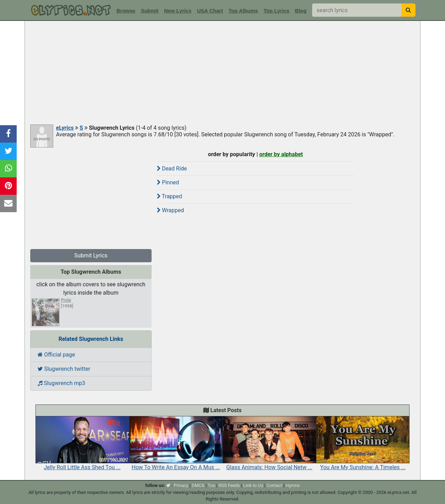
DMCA (198, 485)
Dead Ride (172, 169)
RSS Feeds (229, 485)
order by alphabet (281, 154)
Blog (301, 11)
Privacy (181, 485)
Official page (56, 355)
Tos (212, 485)
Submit (150, 11)
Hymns (293, 485)
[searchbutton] (408, 10)
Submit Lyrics (91, 255)
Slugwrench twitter (64, 369)
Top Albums (243, 11)
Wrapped (170, 210)
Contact (274, 485)
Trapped (169, 196)
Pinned (168, 182)
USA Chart (210, 11)
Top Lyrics (276, 11)
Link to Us (253, 485)
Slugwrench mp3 (61, 383)
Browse (126, 11)
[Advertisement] (222, 73)
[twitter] (168, 485)
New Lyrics (178, 11)
